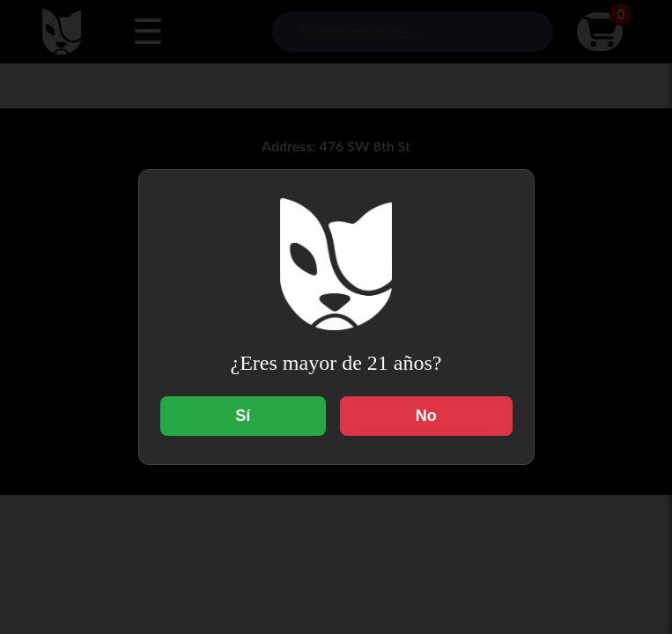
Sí (243, 416)
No (426, 416)
